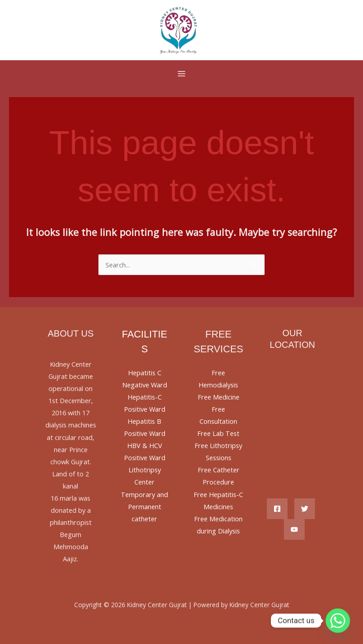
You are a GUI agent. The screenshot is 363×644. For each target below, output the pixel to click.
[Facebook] (277, 509)
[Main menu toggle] (181, 74)
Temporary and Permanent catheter (144, 506)
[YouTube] (294, 529)
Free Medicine (219, 397)
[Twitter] (305, 509)
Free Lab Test (218, 433)
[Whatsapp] (338, 621)
